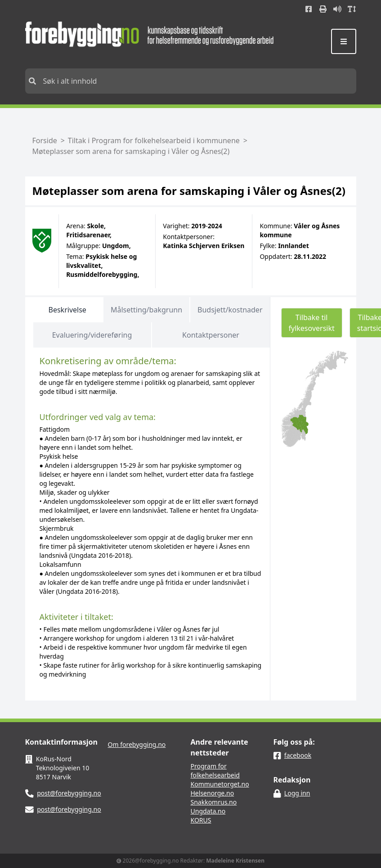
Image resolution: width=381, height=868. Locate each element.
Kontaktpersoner (211, 335)
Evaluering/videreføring (92, 335)
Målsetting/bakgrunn (146, 310)
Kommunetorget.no (220, 784)
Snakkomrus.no (214, 802)
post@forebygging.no (69, 793)
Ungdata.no (208, 811)
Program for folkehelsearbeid (215, 771)
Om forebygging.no (137, 744)
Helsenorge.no (213, 793)
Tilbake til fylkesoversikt (312, 323)
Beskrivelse (67, 310)
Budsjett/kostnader (230, 310)
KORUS (201, 820)
